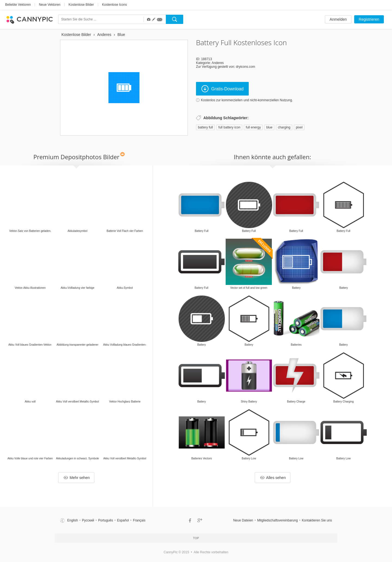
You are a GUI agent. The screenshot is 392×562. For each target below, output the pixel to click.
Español (123, 520)
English (72, 520)
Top (196, 538)
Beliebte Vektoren (18, 5)
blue (269, 127)
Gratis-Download (223, 89)
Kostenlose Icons (114, 5)
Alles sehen (273, 478)
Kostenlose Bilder (81, 5)
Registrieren (369, 19)
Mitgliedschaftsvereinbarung (277, 520)
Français (139, 520)
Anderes (218, 63)
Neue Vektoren (50, 5)
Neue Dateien (243, 520)
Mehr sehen (77, 478)
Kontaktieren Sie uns (317, 520)
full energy (253, 127)
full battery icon (229, 127)
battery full (205, 127)
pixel (299, 127)
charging (284, 127)
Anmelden (338, 19)
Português (106, 520)
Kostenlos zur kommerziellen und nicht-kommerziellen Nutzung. (247, 100)
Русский (88, 520)
